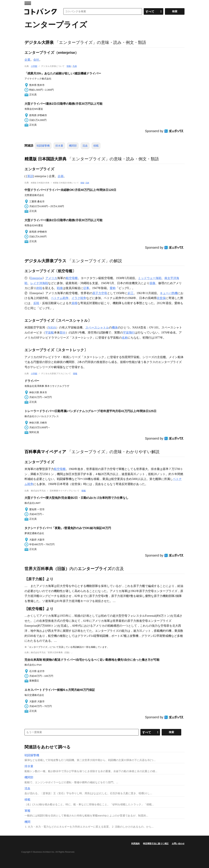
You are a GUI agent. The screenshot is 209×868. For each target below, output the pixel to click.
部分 (63, 333)
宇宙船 (49, 333)
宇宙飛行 (129, 333)
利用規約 (136, 844)
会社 (36, 60)
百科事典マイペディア (45, 452)
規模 (74, 303)
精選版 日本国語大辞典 (45, 159)
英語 (30, 176)
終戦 (39, 288)
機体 (115, 328)
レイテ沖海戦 (39, 283)
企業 (27, 60)
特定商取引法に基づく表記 (156, 844)
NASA (52, 328)
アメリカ (51, 278)
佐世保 (161, 298)
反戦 (36, 303)
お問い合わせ (178, 844)
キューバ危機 (169, 293)
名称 (125, 338)
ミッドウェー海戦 (150, 278)
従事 (86, 288)
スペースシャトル (97, 328)
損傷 (152, 283)
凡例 (75, 66)
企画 (61, 176)
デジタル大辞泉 (39, 42)
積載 (96, 146)
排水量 (59, 146)
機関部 (73, 146)
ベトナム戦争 (60, 298)
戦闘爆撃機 (43, 146)
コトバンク (41, 11)
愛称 (113, 288)
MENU (28, 3)
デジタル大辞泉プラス (45, 261)
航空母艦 (72, 278)
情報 (69, 66)
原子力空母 (100, 293)
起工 (131, 293)
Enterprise (36, 278)
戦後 (60, 288)
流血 (85, 146)
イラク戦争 (79, 298)
